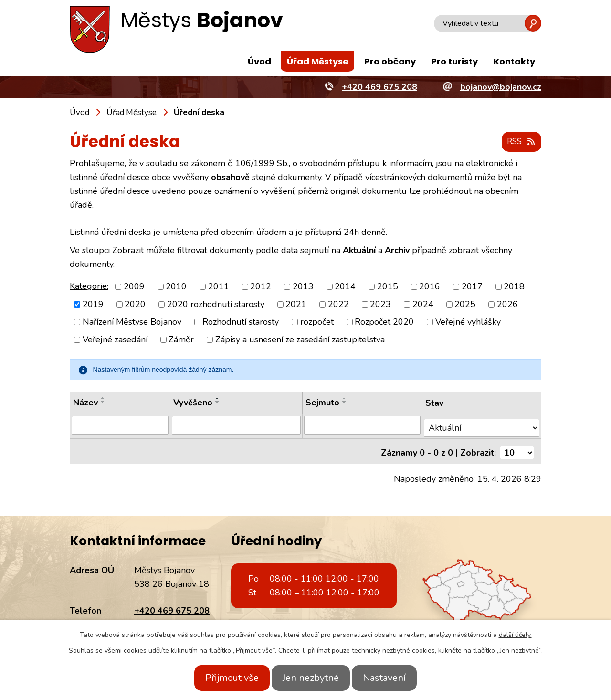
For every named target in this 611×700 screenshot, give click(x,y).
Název (85, 403)
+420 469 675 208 (172, 605)
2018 (514, 286)
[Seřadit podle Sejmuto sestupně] (344, 403)
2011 (219, 286)
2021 (296, 305)
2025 (465, 305)
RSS (520, 142)
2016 (430, 286)
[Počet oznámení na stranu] (517, 447)
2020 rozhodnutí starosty (216, 305)
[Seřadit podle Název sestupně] (103, 403)
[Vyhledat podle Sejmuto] (362, 425)
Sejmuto (322, 403)
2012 (261, 286)
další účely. (515, 635)
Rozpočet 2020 (384, 322)
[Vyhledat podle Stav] (482, 425)
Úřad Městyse (318, 61)
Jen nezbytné (311, 678)
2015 (388, 286)
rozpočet (317, 322)
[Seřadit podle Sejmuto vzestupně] (344, 399)
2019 (93, 305)
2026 (507, 305)
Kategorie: (89, 286)
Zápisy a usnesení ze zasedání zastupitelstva (300, 340)
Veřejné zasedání (115, 340)
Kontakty (514, 61)
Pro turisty (454, 61)
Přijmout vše (223, 678)
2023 (380, 305)
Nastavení (393, 678)
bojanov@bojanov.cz (175, 619)
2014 (345, 286)
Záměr (181, 340)
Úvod (259, 61)
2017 (472, 286)
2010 (176, 286)
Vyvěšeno (192, 403)
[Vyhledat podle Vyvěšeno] (236, 425)
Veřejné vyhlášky (468, 322)
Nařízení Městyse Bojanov (132, 322)
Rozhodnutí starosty (241, 322)
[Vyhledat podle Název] (120, 425)
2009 (134, 286)
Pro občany (390, 61)
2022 (338, 305)
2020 (135, 305)
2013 (303, 286)
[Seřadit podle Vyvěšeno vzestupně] (217, 399)
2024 (423, 305)
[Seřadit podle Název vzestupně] (103, 399)
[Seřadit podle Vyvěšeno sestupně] (217, 403)
